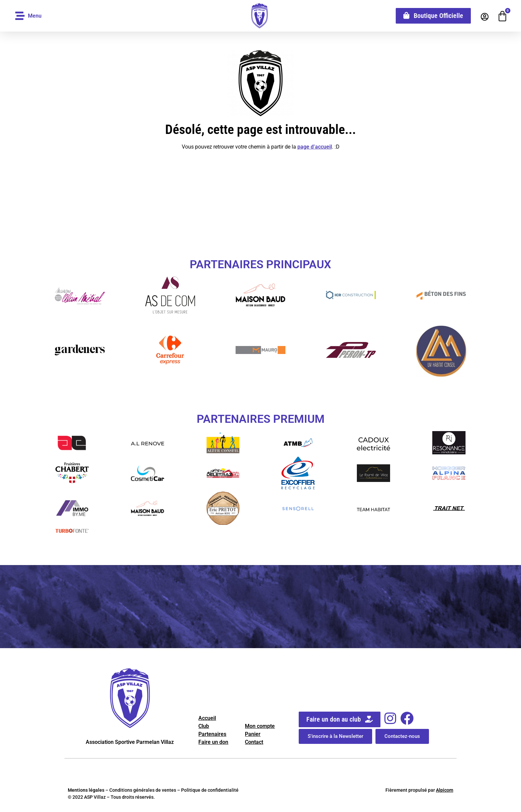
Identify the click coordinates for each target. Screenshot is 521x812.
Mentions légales (86, 790)
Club (204, 726)
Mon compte (260, 726)
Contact (254, 742)
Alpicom (445, 790)
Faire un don (213, 742)
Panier (253, 734)
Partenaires (212, 734)
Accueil (207, 718)
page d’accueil (315, 147)
